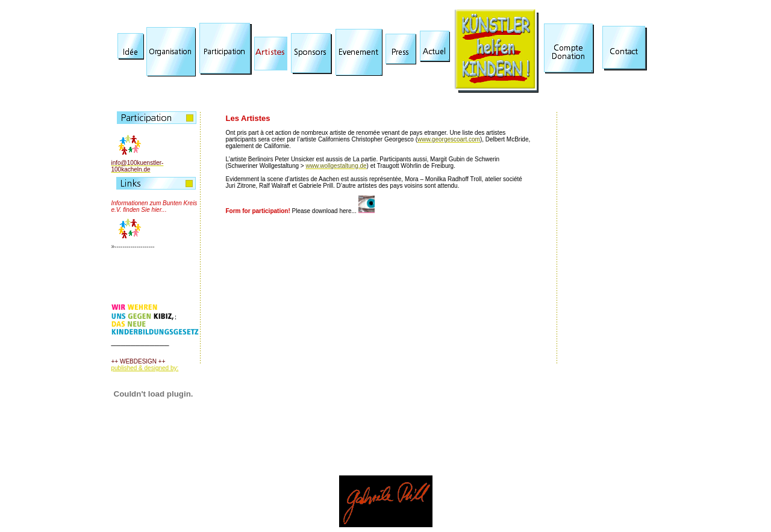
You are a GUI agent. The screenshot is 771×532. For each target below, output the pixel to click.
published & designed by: (145, 368)
